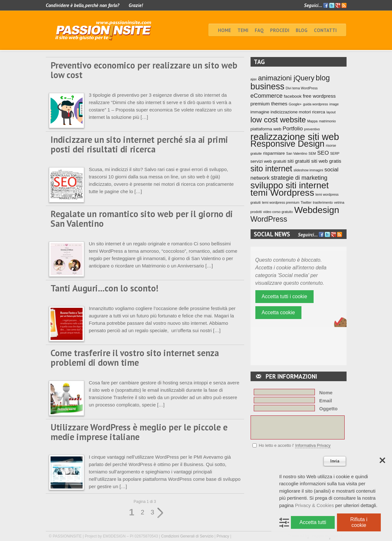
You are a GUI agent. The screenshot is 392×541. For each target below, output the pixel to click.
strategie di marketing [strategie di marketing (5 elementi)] (299, 178)
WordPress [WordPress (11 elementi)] (269, 219)
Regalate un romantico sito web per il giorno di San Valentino (142, 219)
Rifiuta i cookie (359, 522)
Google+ (338, 5)
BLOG (302, 30)
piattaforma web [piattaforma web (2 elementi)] (266, 129)
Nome (326, 393)
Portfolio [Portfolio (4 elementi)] (293, 128)
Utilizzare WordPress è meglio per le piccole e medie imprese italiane (139, 432)
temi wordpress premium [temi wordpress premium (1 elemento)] (281, 202)
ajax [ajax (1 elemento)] (254, 79)
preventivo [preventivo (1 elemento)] (312, 129)
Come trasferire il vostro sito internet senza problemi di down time (135, 358)
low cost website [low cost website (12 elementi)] (278, 120)
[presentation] (299, 465)
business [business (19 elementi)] (268, 86)
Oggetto (329, 409)
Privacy (223, 536)
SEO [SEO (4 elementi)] (323, 153)
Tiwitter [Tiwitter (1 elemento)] (306, 202)
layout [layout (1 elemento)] (331, 112)
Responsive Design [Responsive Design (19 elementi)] (288, 144)
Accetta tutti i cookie (284, 296)
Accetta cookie (278, 312)
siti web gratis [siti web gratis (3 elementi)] (326, 161)
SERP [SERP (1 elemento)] (335, 153)
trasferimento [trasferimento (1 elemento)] (323, 202)
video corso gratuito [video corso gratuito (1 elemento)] (278, 212)
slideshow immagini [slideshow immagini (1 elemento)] (308, 170)
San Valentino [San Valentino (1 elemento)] (297, 153)
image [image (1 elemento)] (334, 104)
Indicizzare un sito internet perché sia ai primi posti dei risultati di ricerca (139, 144)
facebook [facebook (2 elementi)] (293, 96)
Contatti (325, 30)
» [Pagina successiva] (161, 513)
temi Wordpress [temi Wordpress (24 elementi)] (282, 193)
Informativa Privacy (313, 445)
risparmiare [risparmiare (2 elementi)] (274, 153)
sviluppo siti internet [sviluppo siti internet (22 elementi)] (290, 185)
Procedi (280, 30)
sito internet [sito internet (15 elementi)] (272, 168)
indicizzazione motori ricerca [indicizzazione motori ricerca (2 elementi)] (298, 112)
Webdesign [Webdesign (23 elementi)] (317, 210)
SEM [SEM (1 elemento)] (312, 153)
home (224, 30)
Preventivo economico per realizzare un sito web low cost (144, 70)
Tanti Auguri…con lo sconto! (104, 288)
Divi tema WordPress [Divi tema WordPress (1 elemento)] (302, 88)
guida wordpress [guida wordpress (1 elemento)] (316, 104)
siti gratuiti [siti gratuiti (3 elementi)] (299, 161)
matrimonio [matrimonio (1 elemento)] (328, 121)
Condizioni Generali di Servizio (187, 536)
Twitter (332, 5)
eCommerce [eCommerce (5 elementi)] (267, 96)
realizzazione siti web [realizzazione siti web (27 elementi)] (295, 137)
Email (326, 401)
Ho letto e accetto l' (295, 446)
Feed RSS (344, 6)
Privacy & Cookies (315, 505)
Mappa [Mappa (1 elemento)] (312, 121)
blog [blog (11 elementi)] (323, 78)
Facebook (326, 5)
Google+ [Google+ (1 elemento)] (295, 104)
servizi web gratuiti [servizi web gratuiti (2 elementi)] (268, 161)
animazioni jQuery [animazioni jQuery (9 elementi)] (286, 78)
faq (259, 30)
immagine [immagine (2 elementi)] (260, 112)
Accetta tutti (313, 522)
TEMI (243, 30)
